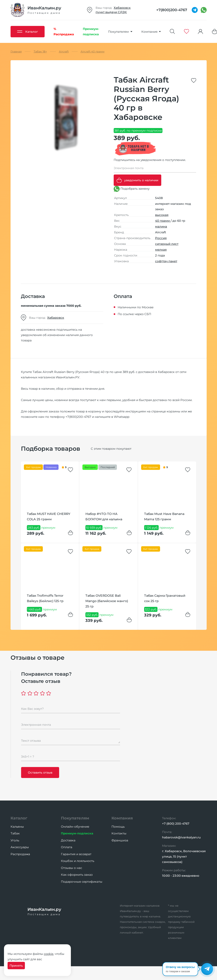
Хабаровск (122, 8)
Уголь (15, 840)
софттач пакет (166, 261)
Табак (15, 833)
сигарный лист (167, 244)
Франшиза (120, 840)
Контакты (119, 833)
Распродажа (20, 854)
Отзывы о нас (71, 868)
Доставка (68, 840)
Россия (161, 238)
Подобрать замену (132, 189)
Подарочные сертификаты (82, 882)
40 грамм (163, 221)
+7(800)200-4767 (78, 417)
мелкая (161, 250)
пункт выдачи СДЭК (111, 12)
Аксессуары (20, 847)
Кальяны (17, 827)
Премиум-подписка (77, 833)
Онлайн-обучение (75, 827)
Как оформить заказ (77, 875)
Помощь (118, 827)
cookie (49, 954)
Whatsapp (122, 417)
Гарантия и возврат (76, 854)
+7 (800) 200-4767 (176, 824)
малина (161, 226)
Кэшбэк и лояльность (78, 861)
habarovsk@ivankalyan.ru (181, 837)
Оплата (67, 847)
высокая (162, 215)
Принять (16, 966)
